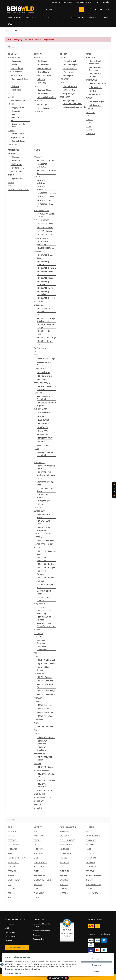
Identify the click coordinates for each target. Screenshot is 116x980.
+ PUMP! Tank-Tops (45, 716)
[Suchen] (62, 9)
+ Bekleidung (16, 164)
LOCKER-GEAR (65, 853)
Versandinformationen (41, 931)
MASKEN (89, 130)
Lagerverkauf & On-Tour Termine (42, 925)
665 (36, 153)
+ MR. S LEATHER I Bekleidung (44, 612)
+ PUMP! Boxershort (45, 712)
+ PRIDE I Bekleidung (46, 691)
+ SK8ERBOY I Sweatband (42, 749)
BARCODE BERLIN (41, 238)
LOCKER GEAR (39, 511)
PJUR (36, 656)
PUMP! (37, 701)
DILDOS (37, 86)
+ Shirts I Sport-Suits (97, 84)
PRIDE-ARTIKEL (14, 153)
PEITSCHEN (38, 112)
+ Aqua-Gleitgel (69, 61)
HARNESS (90, 109)
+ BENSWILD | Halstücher (43, 293)
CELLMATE (38, 345)
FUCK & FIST (39, 393)
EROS (36, 355)
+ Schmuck (15, 161)
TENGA (11, 827)
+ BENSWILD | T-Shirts (46, 268)
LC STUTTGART (40, 478)
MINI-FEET (12, 836)
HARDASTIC (12, 849)
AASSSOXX (38, 157)
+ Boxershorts (17, 68)
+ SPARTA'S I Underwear (42, 785)
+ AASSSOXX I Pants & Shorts (46, 172)
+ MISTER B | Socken (46, 564)
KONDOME (64, 79)
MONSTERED (65, 831)
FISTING (89, 98)
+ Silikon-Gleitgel (70, 65)
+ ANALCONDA (43, 413)
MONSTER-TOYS (40, 862)
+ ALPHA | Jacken (44, 231)
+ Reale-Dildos (43, 94)
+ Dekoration (16, 171)
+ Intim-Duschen (70, 86)
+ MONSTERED (43, 442)
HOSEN (11, 104)
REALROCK (90, 871)
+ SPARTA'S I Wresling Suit (46, 775)
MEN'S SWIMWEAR (15, 72)
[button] (90, 9)
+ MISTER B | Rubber (46, 578)
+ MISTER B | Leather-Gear (46, 553)
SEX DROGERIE (66, 97)
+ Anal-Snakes (43, 108)
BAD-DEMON (65, 836)
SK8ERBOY (38, 734)
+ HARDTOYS (42, 431)
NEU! (106, 18)
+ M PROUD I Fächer (45, 541)
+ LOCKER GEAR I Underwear (44, 529)
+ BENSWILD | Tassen (46, 298)
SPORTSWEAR (91, 80)
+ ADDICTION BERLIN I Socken (46, 215)
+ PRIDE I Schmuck (45, 681)
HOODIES (12, 93)
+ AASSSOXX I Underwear (43, 165)
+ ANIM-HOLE (43, 416)
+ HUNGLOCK (43, 434)
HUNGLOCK (65, 849)
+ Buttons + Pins (18, 168)
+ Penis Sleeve (43, 72)
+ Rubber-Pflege (69, 90)
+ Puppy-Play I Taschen (95, 75)
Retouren (36, 935)
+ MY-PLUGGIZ (43, 445)
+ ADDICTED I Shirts (45, 197)
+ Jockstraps (16, 61)
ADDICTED (38, 177)
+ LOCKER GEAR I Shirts (44, 516)
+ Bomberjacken (18, 100)
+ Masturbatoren (44, 76)
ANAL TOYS (38, 101)
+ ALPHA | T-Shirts (45, 224)
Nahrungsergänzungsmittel (74, 107)
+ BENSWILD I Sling (45, 288)
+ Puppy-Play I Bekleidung (95, 69)
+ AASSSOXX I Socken (46, 160)
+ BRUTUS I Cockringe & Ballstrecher (46, 320)
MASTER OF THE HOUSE (43, 544)
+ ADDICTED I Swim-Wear (45, 205)
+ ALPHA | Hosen (44, 235)
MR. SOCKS (38, 633)
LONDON (38, 897)
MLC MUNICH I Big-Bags (45, 586)
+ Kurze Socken (17, 134)
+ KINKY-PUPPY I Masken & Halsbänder (46, 474)
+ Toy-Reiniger (69, 93)
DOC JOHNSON (40, 348)
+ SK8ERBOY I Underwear (42, 742)
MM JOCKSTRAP (40, 604)
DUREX (37, 352)
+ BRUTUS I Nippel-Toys (45, 332)
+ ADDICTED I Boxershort (42, 188)
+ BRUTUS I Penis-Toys (46, 337)
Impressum (10, 973)
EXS (9, 897)
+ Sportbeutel (16, 179)
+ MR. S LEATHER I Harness (44, 618)
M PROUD (38, 537)
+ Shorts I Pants (95, 87)
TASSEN (11, 182)
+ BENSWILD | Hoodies (43, 263)
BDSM (88, 126)
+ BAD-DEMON (43, 420)
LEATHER (89, 116)
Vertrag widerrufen (17, 947)
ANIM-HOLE (39, 836)
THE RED (37, 804)
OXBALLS (38, 637)
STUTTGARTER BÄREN (42, 797)
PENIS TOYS (39, 57)
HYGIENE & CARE (66, 83)
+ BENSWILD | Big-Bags (45, 257)
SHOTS (37, 723)
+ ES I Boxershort (44, 376)
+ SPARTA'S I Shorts (45, 790)
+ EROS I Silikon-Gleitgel (44, 364)
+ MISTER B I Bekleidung (42, 559)
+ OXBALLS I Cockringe (42, 642)
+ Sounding (42, 83)
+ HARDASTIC (42, 427)
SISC (36, 730)
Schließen (96, 971)
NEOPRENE (90, 112)
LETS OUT (38, 507)
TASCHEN (12, 175)
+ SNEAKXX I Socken (45, 767)
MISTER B (38, 548)
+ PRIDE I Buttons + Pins (45, 686)
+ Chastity (41, 79)
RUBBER (89, 119)
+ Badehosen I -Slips (19, 79)
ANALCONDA (91, 840)
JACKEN (11, 97)
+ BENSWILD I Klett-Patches (45, 273)
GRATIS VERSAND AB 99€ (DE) (88, 2)
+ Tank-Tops (16, 90)
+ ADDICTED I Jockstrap (42, 182)
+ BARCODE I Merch (45, 248)
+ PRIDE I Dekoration (46, 694)
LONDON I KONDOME (43, 533)
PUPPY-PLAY (91, 57)
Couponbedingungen (41, 939)
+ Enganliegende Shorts (18, 125)
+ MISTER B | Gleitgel (46, 568)
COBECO (11, 893)
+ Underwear (94, 94)
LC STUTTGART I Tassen (44, 502)
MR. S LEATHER (40, 607)
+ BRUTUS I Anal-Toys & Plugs (46, 326)
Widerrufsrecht (11, 936)
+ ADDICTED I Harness (46, 193)
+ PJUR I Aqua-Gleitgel (46, 664)
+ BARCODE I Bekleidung (42, 243)
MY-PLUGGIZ (39, 867)
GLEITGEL (64, 57)
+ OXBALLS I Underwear (42, 648)
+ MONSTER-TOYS (44, 438)
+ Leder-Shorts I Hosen (18, 113)
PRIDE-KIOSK (39, 674)
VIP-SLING (38, 808)
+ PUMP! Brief (43, 709)
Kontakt (106, 2)
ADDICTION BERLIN (42, 210)
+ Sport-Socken (17, 137)
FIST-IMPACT (91, 845)
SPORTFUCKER (40, 794)
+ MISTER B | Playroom (42, 573)
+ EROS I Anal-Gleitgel (46, 359)
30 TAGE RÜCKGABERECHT (62, 2)
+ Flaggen (15, 157)
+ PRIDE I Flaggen (44, 677)
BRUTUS (37, 315)
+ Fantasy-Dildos (44, 90)
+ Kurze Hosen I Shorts (17, 119)
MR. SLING (38, 630)
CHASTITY (90, 123)
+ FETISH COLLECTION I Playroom (46, 388)
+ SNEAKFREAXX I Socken (44, 758)
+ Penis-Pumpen (44, 68)
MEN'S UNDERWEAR (16, 57)
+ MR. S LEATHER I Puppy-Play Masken (45, 625)
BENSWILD (38, 252)
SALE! (10, 24)
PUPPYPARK (39, 719)
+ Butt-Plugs (42, 104)
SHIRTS (11, 83)
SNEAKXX (38, 763)
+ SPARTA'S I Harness (46, 780)
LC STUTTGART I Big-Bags (45, 483)
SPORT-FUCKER (14, 880)
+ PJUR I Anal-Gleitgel (46, 660)
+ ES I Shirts (42, 380)
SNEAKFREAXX (39, 753)
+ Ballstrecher (43, 65)
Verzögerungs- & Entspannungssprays (72, 102)
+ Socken (93, 91)
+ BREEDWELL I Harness (43, 310)
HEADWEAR (12, 145)
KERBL (36, 459)
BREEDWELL (39, 305)
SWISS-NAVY (39, 801)
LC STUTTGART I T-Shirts (45, 490)
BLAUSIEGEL (39, 301)
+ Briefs (14, 65)
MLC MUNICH (39, 581)
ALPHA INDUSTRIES (41, 220)
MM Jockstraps (14, 862)
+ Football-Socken (18, 141)
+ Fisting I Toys (95, 105)
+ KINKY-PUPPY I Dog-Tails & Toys (46, 467)
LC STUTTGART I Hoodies (44, 496)
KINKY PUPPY (39, 853)
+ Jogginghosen (17, 108)
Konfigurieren (96, 965)
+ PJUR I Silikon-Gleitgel (43, 669)
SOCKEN (11, 130)
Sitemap (9, 941)
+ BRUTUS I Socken (45, 341)
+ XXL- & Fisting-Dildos (46, 97)
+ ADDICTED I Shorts (46, 200)
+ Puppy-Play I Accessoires (95, 62)
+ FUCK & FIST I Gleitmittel (43, 398)
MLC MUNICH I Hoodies (43, 599)
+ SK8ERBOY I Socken (46, 737)
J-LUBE (37, 449)
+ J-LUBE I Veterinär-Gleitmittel (45, 454)
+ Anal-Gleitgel (69, 72)
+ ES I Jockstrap (43, 372)
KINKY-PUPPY (39, 462)
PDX (36, 653)
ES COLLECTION (40, 369)
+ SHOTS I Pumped (45, 727)
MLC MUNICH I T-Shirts (44, 592)
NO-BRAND (90, 862)
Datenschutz (20, 973)
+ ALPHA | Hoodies (45, 227)
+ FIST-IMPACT (43, 424)
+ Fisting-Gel (68, 76)
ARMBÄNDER (13, 186)
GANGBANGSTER (41, 409)
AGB (7, 928)
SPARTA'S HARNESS (41, 770)
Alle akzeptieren (96, 959)
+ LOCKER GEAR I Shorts (44, 522)
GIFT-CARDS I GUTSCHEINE (18, 189)
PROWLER (38, 698)
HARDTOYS (38, 849)
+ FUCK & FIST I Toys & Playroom (46, 404)
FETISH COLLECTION (42, 383)
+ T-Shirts (15, 86)
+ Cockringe (42, 61)
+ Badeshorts (16, 75)
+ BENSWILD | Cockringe (43, 283)
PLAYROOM (91, 133)
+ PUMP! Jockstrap (45, 705)
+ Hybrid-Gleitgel (70, 68)
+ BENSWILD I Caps (45, 278)
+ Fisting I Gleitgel (96, 102)
